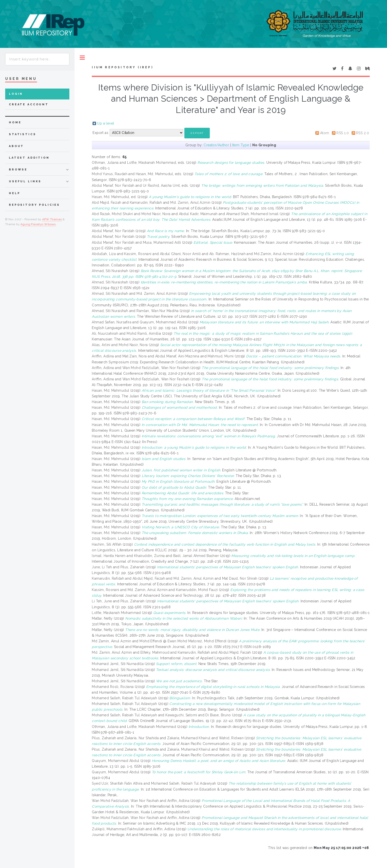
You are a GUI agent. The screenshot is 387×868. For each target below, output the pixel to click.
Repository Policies (34, 205)
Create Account (29, 104)
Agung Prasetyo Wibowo (38, 224)
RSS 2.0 (363, 133)
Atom (325, 133)
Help (14, 193)
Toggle (82, 58)
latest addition (29, 158)
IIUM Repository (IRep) (122, 67)
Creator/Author (216, 145)
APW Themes (52, 219)
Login (16, 94)
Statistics (23, 134)
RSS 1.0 (343, 133)
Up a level (106, 123)
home (15, 122)
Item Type (241, 145)
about (16, 146)
